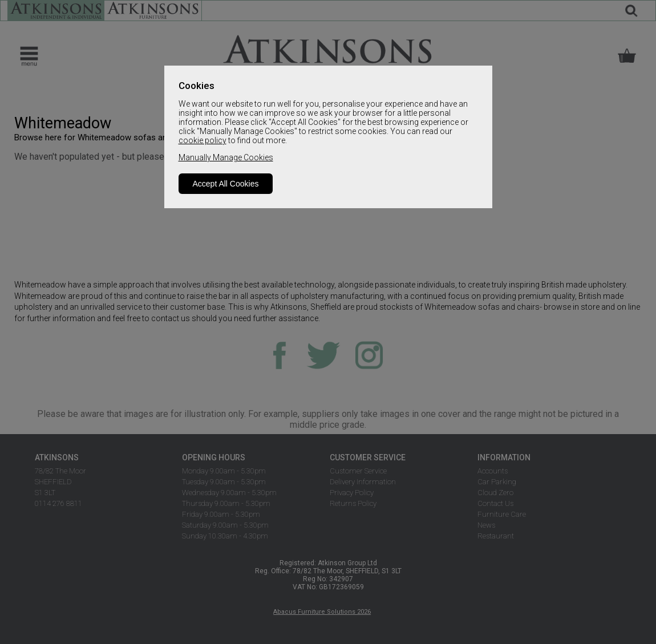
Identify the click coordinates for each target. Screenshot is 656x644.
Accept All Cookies (226, 184)
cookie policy (203, 140)
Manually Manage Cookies (226, 157)
